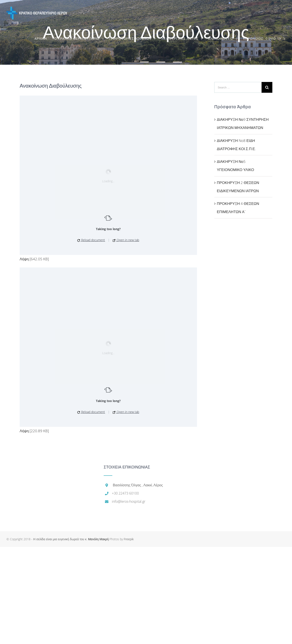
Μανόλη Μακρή (98, 539)
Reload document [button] (91, 240)
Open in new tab (126, 240)
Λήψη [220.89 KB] (34, 431)
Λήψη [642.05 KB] (34, 259)
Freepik (129, 539)
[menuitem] (43, 38)
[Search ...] (238, 87)
